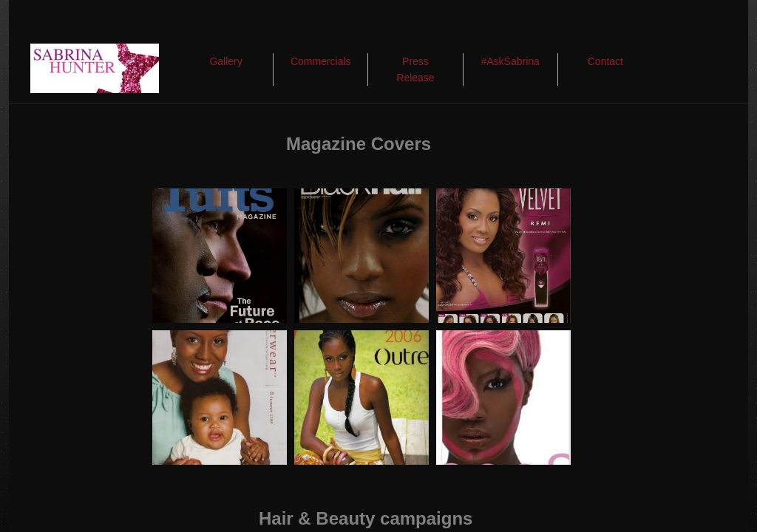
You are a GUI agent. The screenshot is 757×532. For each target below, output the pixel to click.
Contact (605, 61)
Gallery (225, 61)
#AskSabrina (510, 61)
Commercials (321, 61)
